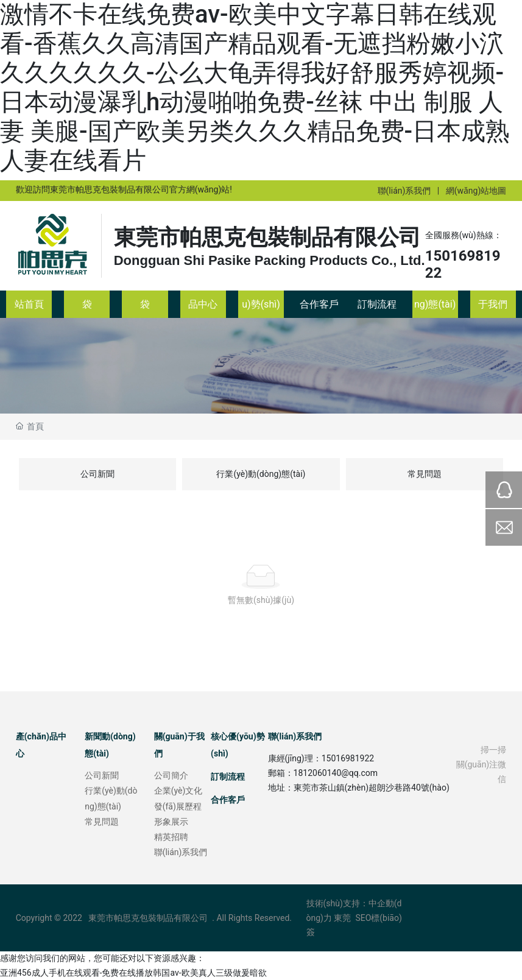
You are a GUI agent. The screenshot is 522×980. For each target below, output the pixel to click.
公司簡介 (171, 775)
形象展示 (171, 822)
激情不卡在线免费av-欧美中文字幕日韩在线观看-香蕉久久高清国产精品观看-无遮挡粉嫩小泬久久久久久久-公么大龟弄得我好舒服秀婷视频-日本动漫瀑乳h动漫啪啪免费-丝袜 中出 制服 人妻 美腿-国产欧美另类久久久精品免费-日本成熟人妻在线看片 (255, 87)
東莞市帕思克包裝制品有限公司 (267, 238)
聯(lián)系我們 (404, 191)
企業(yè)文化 (178, 791)
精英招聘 (171, 837)
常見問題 (425, 474)
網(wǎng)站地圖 (476, 191)
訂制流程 (228, 777)
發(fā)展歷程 (178, 806)
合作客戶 (228, 800)
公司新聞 (97, 474)
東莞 (342, 918)
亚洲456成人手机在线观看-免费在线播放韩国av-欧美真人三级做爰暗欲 (133, 973)
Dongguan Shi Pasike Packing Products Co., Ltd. (270, 260)
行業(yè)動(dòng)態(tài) (261, 474)
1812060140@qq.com (336, 773)
